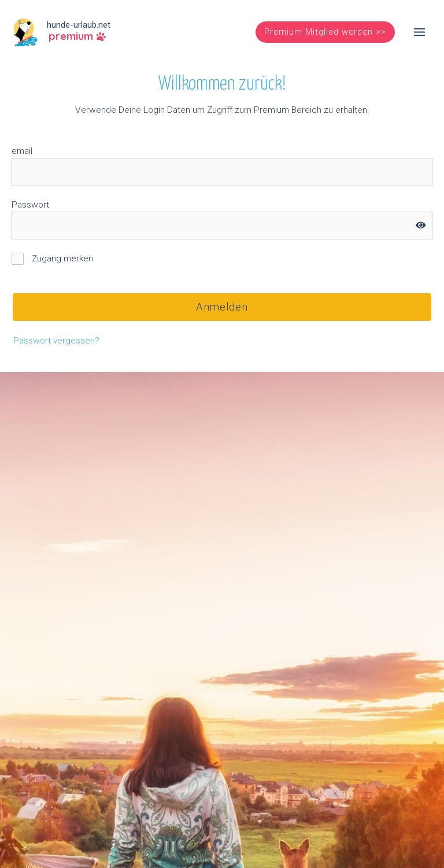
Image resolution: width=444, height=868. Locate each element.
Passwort (30, 205)
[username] (222, 172)
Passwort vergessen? (56, 341)
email (22, 151)
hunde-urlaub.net (79, 25)
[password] (222, 226)
